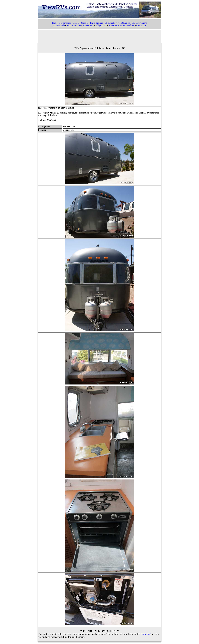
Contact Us (141, 25)
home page (146, 634)
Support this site (74, 25)
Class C (85, 23)
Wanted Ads (88, 25)
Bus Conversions (139, 23)
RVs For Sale (59, 25)
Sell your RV (101, 25)
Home (55, 23)
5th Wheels (110, 23)
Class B (76, 23)
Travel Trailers (96, 23)
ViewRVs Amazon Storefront (121, 25)
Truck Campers (123, 23)
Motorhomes (65, 23)
